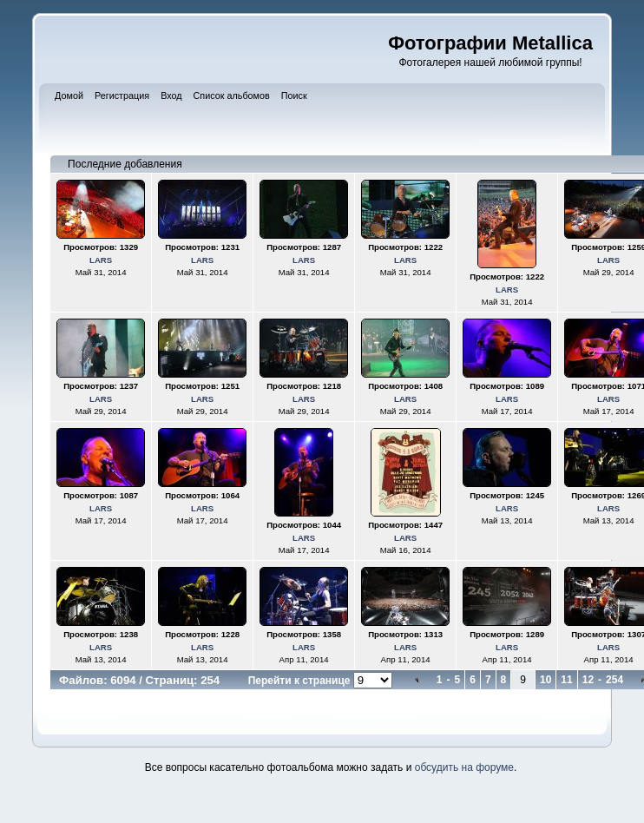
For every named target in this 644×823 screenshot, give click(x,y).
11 (566, 680)
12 (588, 680)
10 (545, 680)
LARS (101, 260)
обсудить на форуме (464, 767)
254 (614, 680)
